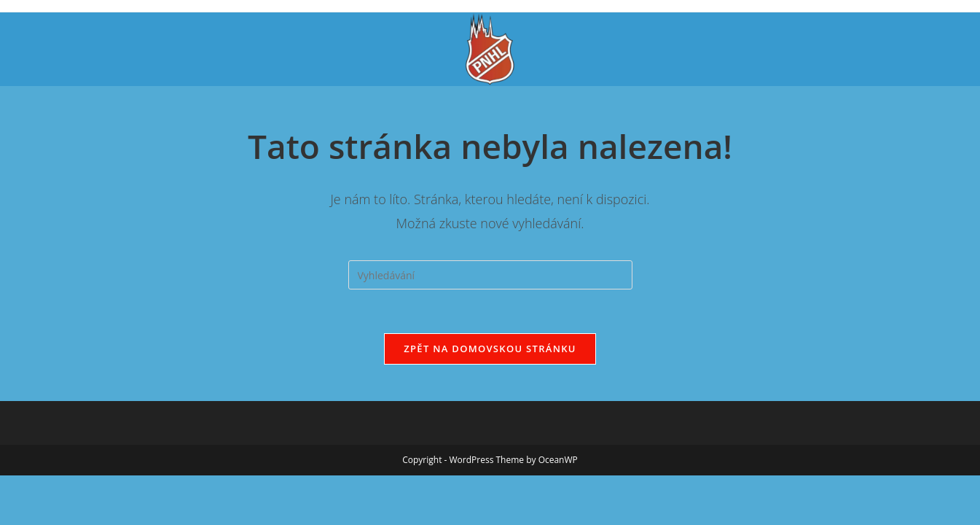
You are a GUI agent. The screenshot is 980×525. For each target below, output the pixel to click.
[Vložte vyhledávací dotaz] (490, 275)
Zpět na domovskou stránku (490, 349)
